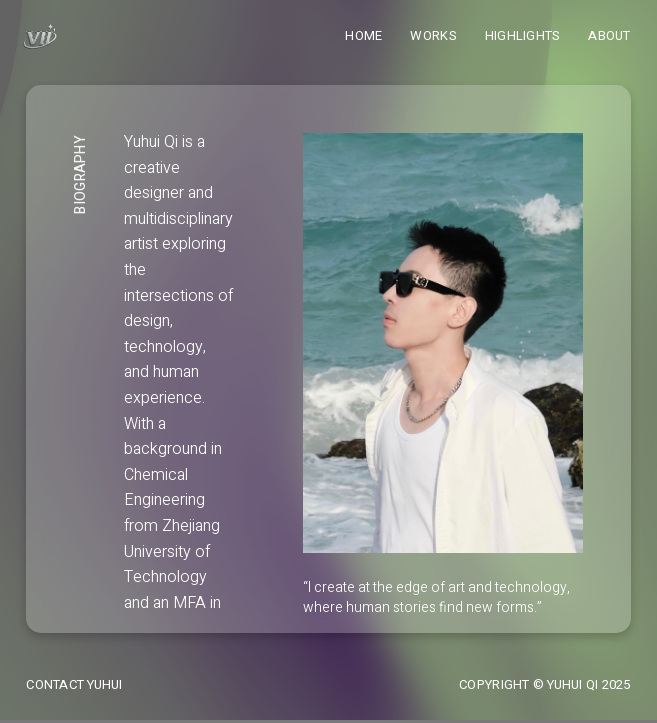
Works (433, 35)
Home (363, 35)
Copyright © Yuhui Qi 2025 (545, 684)
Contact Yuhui (74, 684)
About (609, 35)
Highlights (523, 35)
